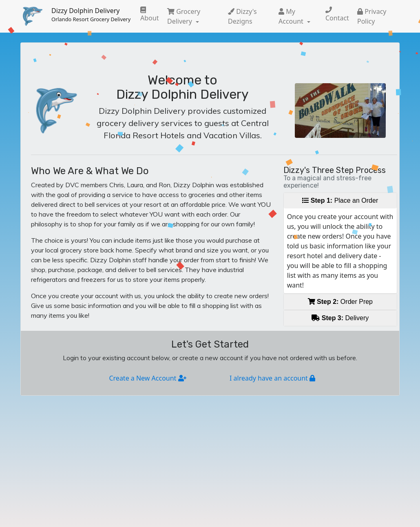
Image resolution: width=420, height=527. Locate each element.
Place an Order (340, 200)
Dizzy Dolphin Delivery (91, 15)
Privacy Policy (372, 16)
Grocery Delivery (184, 16)
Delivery (340, 318)
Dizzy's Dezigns (242, 16)
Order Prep (340, 302)
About (149, 14)
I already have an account (272, 378)
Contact (337, 14)
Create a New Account (147, 378)
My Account (292, 16)
